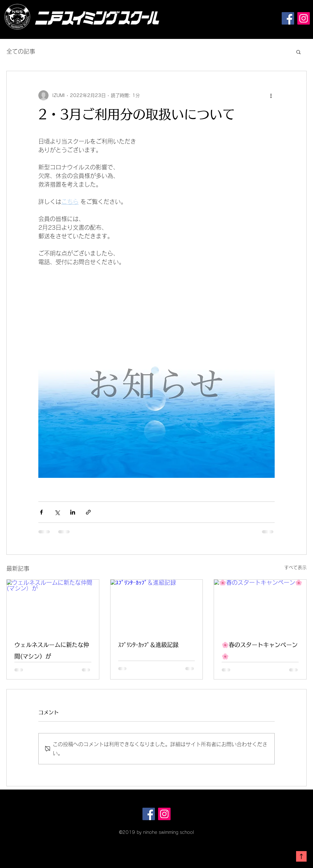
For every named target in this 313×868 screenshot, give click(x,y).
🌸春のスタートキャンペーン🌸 (260, 650)
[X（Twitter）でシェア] (57, 512)
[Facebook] (288, 18)
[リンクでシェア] (88, 512)
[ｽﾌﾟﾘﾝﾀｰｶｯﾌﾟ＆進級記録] (157, 605)
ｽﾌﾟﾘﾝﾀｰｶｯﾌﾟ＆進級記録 (148, 645)
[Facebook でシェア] (41, 512)
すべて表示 (295, 568)
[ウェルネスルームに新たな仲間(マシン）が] (53, 605)
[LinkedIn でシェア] (73, 512)
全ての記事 (21, 51)
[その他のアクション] (271, 95)
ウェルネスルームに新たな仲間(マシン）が (52, 650)
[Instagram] (304, 18)
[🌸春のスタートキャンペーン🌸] (260, 605)
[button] (298, 52)
